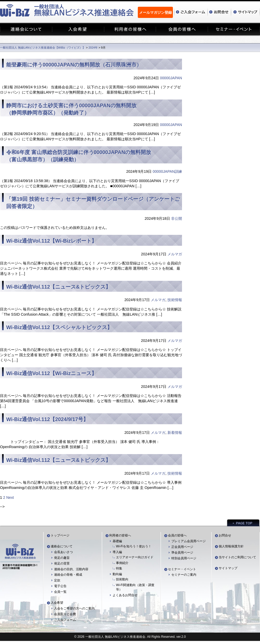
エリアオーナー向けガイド (135, 557)
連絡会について (62, 546)
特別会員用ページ (184, 558)
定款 (57, 580)
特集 (119, 568)
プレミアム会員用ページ (188, 541)
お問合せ (225, 535)
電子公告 (60, 586)
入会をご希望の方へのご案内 (74, 608)
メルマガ (175, 254)
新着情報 (175, 433)
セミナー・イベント (182, 569)
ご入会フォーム (65, 620)
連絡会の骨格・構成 (68, 575)
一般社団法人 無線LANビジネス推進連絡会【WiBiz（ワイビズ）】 (43, 48)
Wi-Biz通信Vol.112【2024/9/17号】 (47, 419)
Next (10, 497)
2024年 (93, 48)
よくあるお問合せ (125, 595)
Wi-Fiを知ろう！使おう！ (134, 546)
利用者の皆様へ (120, 535)
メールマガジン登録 (155, 12)
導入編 (117, 552)
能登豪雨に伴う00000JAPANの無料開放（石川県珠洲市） (74, 65)
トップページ (60, 535)
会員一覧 (60, 592)
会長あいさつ (63, 552)
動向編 (117, 574)
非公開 (177, 218)
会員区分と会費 (65, 614)
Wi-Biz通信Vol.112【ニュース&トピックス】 (58, 287)
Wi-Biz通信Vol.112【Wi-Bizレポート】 (51, 241)
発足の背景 (62, 563)
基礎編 (117, 541)
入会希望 (57, 603)
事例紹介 (122, 563)
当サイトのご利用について (237, 557)
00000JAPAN (171, 78)
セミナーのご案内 (184, 575)
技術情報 (175, 300)
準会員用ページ (182, 553)
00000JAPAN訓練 (167, 171)
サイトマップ (228, 568)
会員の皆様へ (177, 535)
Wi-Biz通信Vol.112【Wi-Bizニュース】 (51, 373)
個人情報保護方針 (231, 546)
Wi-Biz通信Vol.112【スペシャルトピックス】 (59, 327)
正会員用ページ (182, 547)
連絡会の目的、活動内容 (71, 569)
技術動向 (122, 579)
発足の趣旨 (62, 558)
